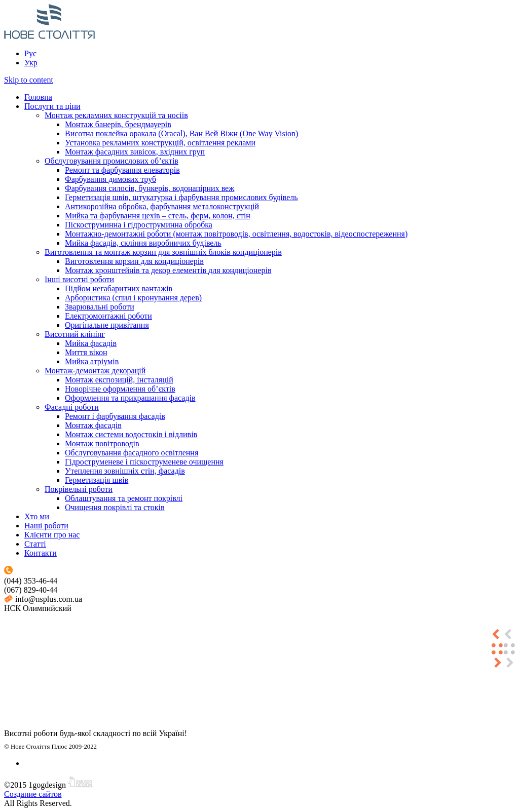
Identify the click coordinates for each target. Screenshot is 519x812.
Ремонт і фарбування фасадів (115, 416)
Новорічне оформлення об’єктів (120, 389)
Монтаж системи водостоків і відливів (131, 434)
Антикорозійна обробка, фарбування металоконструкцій (162, 206)
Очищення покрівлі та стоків (115, 507)
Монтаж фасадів (93, 425)
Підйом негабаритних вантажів (119, 288)
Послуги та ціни (52, 106)
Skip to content (29, 80)
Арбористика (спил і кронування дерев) (133, 298)
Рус (30, 53)
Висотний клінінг (75, 334)
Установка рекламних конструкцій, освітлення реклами (160, 143)
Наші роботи (46, 526)
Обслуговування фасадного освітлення (132, 453)
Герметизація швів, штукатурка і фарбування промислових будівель (181, 197)
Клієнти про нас (52, 535)
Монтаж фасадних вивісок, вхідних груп (135, 152)
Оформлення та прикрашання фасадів (130, 398)
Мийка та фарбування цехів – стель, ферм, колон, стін (158, 216)
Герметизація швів (97, 480)
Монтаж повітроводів (102, 443)
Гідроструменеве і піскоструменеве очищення (144, 462)
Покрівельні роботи (79, 489)
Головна (38, 97)
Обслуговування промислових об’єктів (112, 161)
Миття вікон (86, 352)
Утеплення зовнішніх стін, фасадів (125, 471)
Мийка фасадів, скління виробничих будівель (143, 243)
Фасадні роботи (72, 407)
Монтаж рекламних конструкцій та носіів (116, 115)
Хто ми (37, 516)
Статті (35, 544)
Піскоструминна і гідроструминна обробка (139, 225)
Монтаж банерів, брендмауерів (118, 124)
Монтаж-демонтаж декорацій (95, 371)
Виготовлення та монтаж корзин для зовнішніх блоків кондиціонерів (163, 252)
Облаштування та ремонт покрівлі (124, 498)
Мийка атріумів (92, 361)
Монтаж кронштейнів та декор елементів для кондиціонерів (168, 270)
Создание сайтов (33, 794)
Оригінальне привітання (107, 325)
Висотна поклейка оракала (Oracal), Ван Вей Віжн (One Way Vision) (181, 133)
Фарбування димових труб (110, 179)
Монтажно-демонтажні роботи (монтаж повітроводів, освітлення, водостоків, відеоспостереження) (236, 234)
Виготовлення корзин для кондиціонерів (134, 261)
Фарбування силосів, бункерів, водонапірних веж (150, 188)
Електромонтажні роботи (108, 316)
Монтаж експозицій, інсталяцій (119, 380)
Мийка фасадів (91, 343)
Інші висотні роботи (79, 279)
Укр (31, 63)
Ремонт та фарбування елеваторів (122, 170)
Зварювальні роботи (100, 307)
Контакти (41, 553)
